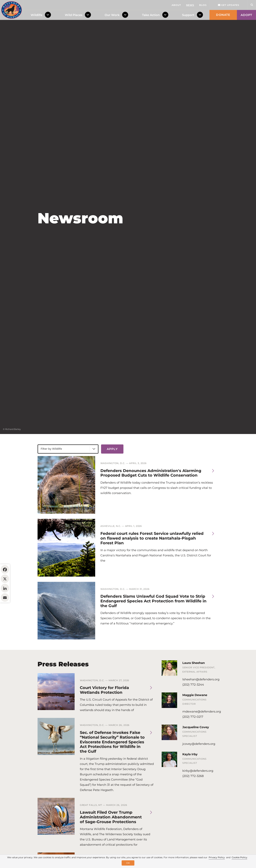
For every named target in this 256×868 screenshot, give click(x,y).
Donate (223, 15)
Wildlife (36, 15)
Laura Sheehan (194, 683)
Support (188, 15)
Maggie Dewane (195, 715)
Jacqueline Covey (196, 747)
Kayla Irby (190, 774)
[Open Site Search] (252, 5)
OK (128, 863)
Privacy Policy (217, 857)
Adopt (247, 15)
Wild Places (74, 15)
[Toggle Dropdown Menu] (49, 15)
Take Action (151, 15)
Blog (203, 5)
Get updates (229, 5)
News (190, 5)
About (176, 5)
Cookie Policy (239, 857)
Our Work (112, 15)
